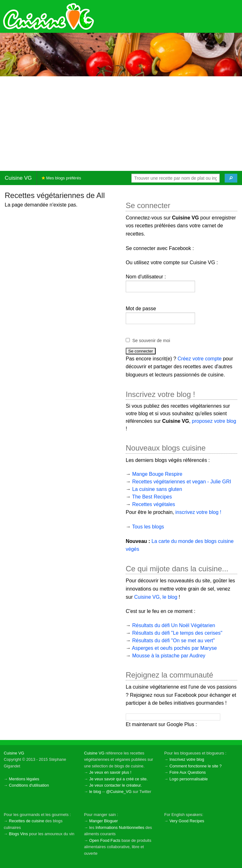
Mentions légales (24, 779)
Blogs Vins (18, 834)
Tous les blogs (148, 527)
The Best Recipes (152, 497)
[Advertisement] (121, 124)
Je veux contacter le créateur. (115, 785)
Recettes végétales (153, 504)
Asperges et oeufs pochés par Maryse (174, 648)
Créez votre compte (200, 359)
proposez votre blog (214, 421)
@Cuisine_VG (119, 792)
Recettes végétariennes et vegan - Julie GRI (181, 482)
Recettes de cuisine (26, 821)
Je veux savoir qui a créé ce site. (118, 779)
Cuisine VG (18, 178)
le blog (95, 792)
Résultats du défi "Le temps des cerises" (177, 633)
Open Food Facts (105, 840)
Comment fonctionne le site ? (196, 766)
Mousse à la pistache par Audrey (169, 656)
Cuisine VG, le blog (156, 597)
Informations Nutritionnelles (120, 827)
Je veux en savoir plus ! (110, 772)
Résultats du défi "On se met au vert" (173, 641)
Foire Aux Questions (188, 772)
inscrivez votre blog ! (198, 512)
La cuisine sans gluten (157, 489)
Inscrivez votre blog (187, 759)
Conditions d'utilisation (29, 785)
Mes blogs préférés (61, 178)
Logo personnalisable (189, 779)
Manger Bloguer (104, 821)
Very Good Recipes (187, 821)
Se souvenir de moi (151, 341)
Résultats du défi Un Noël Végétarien (173, 625)
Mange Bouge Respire (157, 474)
